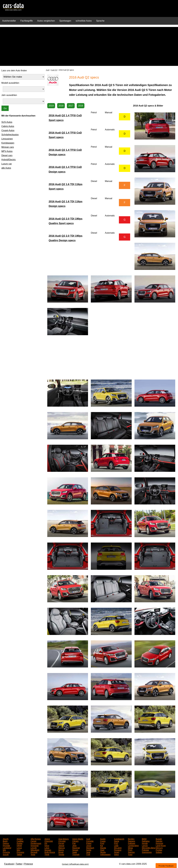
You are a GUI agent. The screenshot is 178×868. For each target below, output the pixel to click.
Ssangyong (147, 852)
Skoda (103, 852)
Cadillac (20, 841)
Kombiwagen (8, 143)
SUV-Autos (7, 122)
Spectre (131, 852)
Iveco (47, 845)
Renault (34, 852)
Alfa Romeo (36, 839)
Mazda (103, 848)
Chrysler (62, 841)
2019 (51, 106)
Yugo (130, 854)
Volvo (116, 854)
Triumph (76, 854)
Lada (116, 845)
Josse (89, 845)
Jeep (74, 845)
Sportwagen (65, 21)
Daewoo (131, 841)
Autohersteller (9, 21)
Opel (102, 850)
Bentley (131, 839)
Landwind (7, 848)
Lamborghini (133, 845)
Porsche (6, 852)
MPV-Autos (7, 151)
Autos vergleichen (46, 21)
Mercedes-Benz (149, 848)
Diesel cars (7, 155)
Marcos (62, 848)
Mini (18, 850)
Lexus (19, 848)
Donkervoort (36, 843)
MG (4, 850)
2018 (61, 106)
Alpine (47, 839)
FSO (116, 843)
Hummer (160, 843)
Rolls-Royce (50, 852)
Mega (130, 848)
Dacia (117, 841)
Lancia (145, 845)
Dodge (20, 843)
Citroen (75, 841)
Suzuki (6, 854)
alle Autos (6, 168)
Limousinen (7, 139)
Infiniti (19, 845)
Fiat (74, 843)
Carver (34, 841)
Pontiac (159, 850)
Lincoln (34, 848)
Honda (145, 843)
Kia (102, 845)
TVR (88, 854)
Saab (75, 852)
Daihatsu (146, 841)
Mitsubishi (35, 850)
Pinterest (28, 864)
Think (47, 854)
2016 (81, 106)
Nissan (75, 850)
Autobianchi (119, 839)
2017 (71, 106)
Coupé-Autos (8, 130)
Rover (61, 852)
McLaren (118, 848)
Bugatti (159, 839)
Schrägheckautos (10, 135)
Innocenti (35, 845)
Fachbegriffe (27, 21)
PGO (130, 850)
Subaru (159, 852)
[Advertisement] (89, 46)
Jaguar (61, 845)
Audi (48, 70)
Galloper (132, 843)
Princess (20, 852)
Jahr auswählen (9, 95)
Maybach (90, 848)
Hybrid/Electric (9, 160)
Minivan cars (8, 147)
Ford (102, 843)
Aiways (20, 839)
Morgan (48, 850)
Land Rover (161, 845)
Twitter (19, 864)
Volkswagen (105, 854)
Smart (117, 852)
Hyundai (6, 845)
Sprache (100, 21)
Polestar (145, 850)
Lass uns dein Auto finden (14, 71)
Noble (89, 850)
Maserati (76, 848)
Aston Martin (78, 839)
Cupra (103, 841)
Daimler (159, 841)
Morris (61, 850)
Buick (5, 841)
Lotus (47, 848)
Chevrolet (49, 841)
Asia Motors (64, 839)
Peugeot (118, 850)
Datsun (6, 843)
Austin (103, 839)
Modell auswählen (10, 83)
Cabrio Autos (8, 126)
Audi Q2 (54, 70)
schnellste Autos (84, 21)
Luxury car (7, 164)
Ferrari (61, 843)
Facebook (9, 864)
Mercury (159, 848)
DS (46, 843)
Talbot (19, 854)
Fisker (89, 843)
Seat (88, 852)
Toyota (61, 854)
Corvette (90, 841)
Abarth (6, 839)
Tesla (33, 854)
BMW (144, 839)
